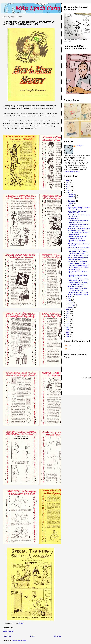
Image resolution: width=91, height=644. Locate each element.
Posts (68, 346)
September (72, 201)
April (70, 301)
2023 (68, 186)
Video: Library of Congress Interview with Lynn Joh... (77, 241)
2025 (68, 182)
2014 (68, 319)
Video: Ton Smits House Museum (79, 248)
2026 (68, 180)
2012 (68, 324)
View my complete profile (72, 172)
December (72, 195)
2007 (68, 334)
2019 (68, 309)
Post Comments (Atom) (20, 640)
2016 (68, 315)
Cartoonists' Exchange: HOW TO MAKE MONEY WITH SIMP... (78, 266)
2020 (68, 193)
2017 (68, 313)
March (70, 303)
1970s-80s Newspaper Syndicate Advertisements (78, 233)
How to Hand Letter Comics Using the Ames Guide (79, 216)
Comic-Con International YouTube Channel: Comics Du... (79, 222)
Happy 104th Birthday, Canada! (78, 294)
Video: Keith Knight (74, 269)
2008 (68, 332)
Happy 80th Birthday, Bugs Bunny (79, 228)
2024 (68, 184)
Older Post (58, 636)
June (70, 296)
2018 (68, 311)
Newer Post (7, 636)
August (70, 203)
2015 (68, 317)
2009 (68, 330)
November (72, 197)
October (71, 199)
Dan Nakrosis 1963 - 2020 (76, 230)
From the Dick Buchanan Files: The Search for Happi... (78, 284)
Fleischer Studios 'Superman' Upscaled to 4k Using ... (77, 237)
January (71, 307)
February (71, 305)
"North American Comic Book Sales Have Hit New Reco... (78, 262)
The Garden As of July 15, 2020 (78, 256)
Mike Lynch (80, 146)
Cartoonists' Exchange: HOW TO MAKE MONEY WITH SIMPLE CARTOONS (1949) (29, 23)
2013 (68, 322)
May (70, 299)
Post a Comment (8, 631)
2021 (68, 190)
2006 (68, 336)
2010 (68, 328)
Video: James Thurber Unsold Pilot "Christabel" (77, 276)
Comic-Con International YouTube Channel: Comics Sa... (79, 225)
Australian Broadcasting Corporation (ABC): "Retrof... (78, 251)
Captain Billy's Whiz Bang (76, 254)
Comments (70, 349)
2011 (68, 326)
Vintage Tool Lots (73, 219)
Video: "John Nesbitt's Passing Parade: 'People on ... (78, 259)
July (69, 205)
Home (32, 636)
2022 (68, 188)
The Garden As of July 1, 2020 (78, 292)
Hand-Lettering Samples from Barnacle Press (77, 212)
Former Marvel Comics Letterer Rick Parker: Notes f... (78, 280)
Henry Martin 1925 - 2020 (76, 286)
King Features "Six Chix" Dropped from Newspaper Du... (79, 208)
